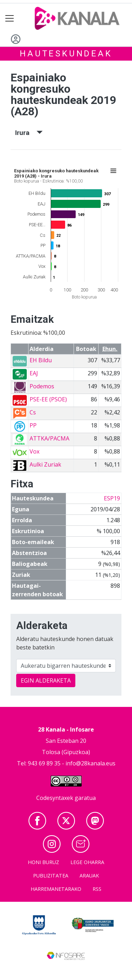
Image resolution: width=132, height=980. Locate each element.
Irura (29, 133)
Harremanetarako (56, 889)
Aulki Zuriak (45, 464)
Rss (97, 889)
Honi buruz (43, 862)
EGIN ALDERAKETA (46, 680)
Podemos (42, 386)
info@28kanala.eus (90, 763)
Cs (33, 412)
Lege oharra (87, 862)
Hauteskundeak (66, 54)
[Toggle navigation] (10, 19)
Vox (34, 451)
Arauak (89, 876)
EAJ (34, 373)
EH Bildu (41, 360)
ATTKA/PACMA (49, 438)
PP (33, 425)
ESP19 (112, 498)
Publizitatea (51, 876)
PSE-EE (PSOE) (48, 399)
